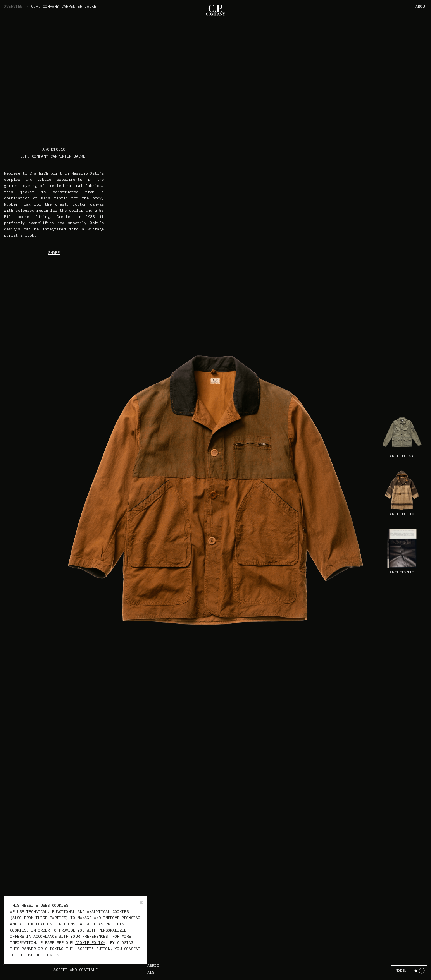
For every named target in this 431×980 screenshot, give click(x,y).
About (421, 6)
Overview (16, 7)
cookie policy (90, 943)
